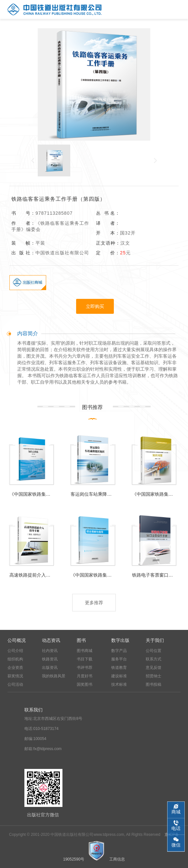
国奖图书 (85, 684)
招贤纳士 (154, 676)
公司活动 (15, 684)
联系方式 (154, 659)
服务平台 (119, 659)
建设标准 (119, 676)
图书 (81, 640)
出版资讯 (50, 668)
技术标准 (119, 684)
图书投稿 (154, 684)
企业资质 (15, 668)
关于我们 (155, 640)
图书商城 (85, 651)
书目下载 (85, 659)
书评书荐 (85, 668)
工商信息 (117, 859)
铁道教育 (119, 668)
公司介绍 (15, 651)
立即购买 (95, 306)
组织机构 (15, 659)
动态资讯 (51, 640)
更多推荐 (94, 603)
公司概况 (17, 640)
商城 (176, 812)
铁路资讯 (50, 659)
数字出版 (120, 640)
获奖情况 (15, 676)
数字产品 (119, 651)
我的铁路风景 (54, 676)
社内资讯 (50, 651)
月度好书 (85, 676)
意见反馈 (154, 668)
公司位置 (154, 651)
